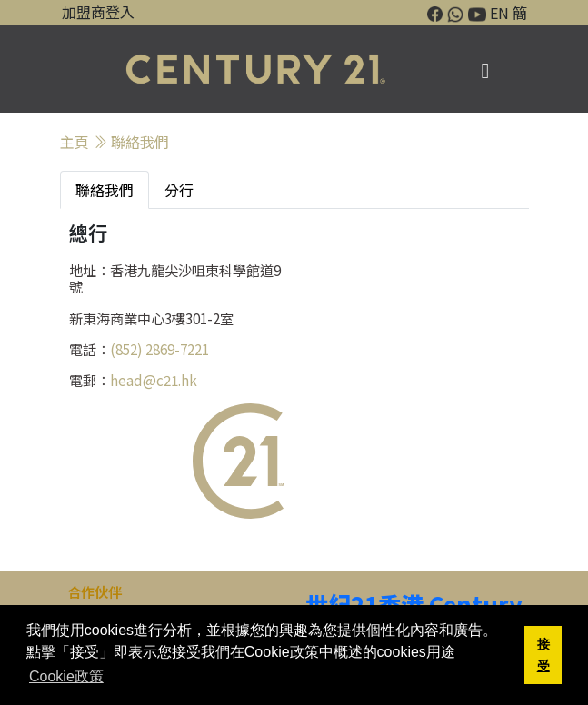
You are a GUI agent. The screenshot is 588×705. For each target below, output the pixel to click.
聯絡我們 (140, 142)
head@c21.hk (154, 380)
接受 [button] (543, 655)
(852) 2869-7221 (159, 349)
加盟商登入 (98, 12)
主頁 (75, 142)
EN (499, 13)
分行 (179, 190)
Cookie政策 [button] (66, 676)
